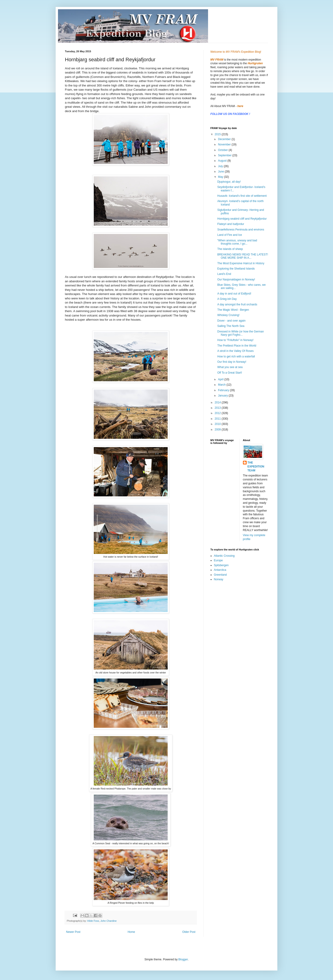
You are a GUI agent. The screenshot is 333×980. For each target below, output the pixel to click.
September (225, 155)
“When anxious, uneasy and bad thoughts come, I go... (237, 242)
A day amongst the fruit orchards (237, 304)
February (224, 390)
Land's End (224, 274)
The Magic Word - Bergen (233, 310)
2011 (218, 419)
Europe (218, 560)
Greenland (220, 575)
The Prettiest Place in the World (237, 346)
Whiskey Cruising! (228, 315)
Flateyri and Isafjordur (231, 224)
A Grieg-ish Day (227, 299)
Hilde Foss (93, 921)
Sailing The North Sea (231, 326)
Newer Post (73, 932)
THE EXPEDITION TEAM (256, 467)
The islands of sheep (230, 249)
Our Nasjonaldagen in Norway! (236, 280)
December (225, 139)
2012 (218, 413)
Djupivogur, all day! (229, 182)
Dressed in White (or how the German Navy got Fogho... (241, 333)
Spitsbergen (221, 565)
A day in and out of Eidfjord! (234, 294)
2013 (218, 408)
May (221, 177)
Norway (219, 579)
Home (131, 932)
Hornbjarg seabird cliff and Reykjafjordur (242, 219)
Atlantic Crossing (224, 556)
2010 (218, 424)
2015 (218, 134)
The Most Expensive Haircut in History (241, 263)
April (221, 379)
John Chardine (109, 921)
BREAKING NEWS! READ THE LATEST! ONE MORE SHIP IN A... (243, 256)
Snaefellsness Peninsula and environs (241, 230)
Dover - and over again (231, 321)
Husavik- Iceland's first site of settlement (242, 196)
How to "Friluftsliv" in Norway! (235, 340)
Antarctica (220, 570)
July (221, 166)
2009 (218, 430)
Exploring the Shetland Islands (236, 269)
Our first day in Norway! (232, 362)
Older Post (189, 932)
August (223, 161)
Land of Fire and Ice (230, 235)
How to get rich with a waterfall (236, 356)
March (222, 385)
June (221, 172)
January (223, 396)
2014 (218, 402)
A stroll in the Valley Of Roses (235, 351)
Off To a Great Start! (230, 373)
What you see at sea (230, 367)
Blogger (183, 959)
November (225, 144)
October (223, 150)
